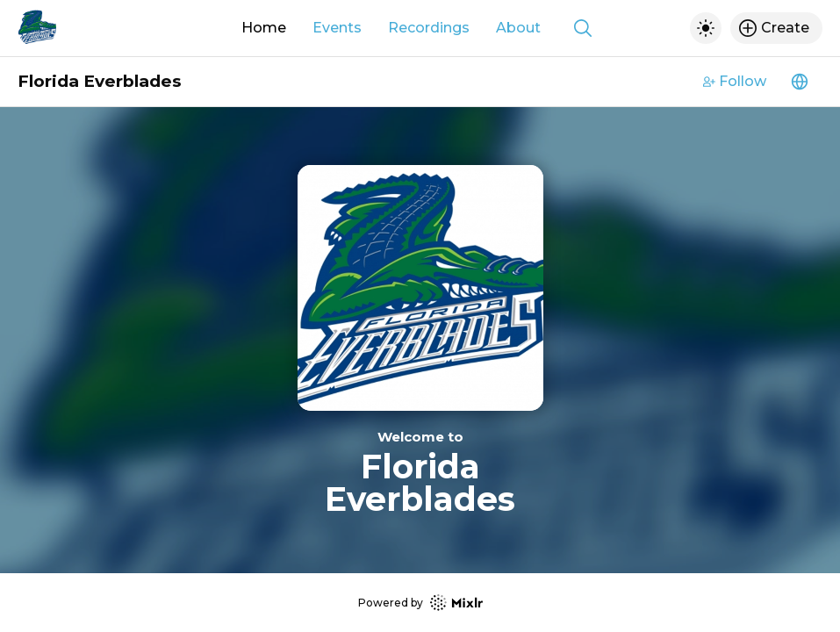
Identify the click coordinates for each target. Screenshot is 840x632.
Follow (735, 81)
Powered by (420, 603)
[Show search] (583, 28)
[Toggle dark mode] (706, 28)
